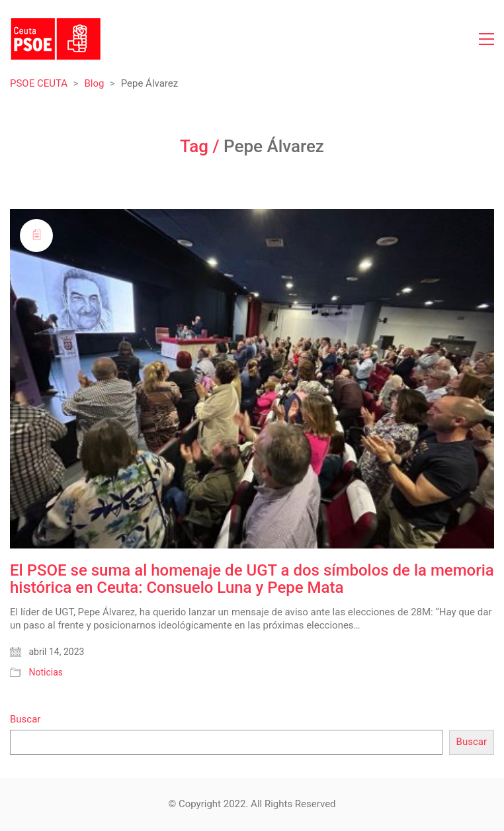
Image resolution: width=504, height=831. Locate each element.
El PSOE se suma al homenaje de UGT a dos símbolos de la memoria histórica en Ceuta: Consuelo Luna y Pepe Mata (252, 579)
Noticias (46, 672)
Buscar (25, 719)
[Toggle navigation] (486, 39)
